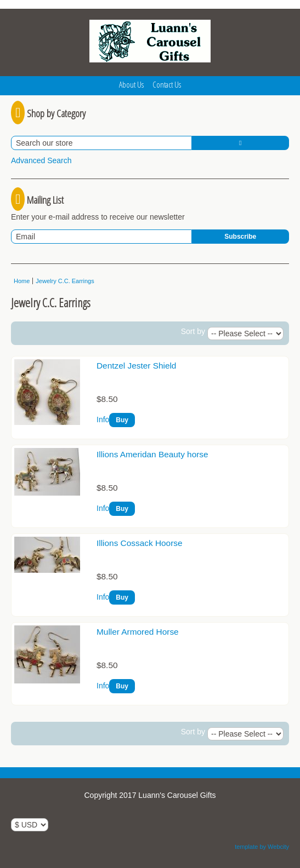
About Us (131, 84)
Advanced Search (41, 160)
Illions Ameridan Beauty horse (152, 454)
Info (103, 419)
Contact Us (167, 84)
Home (22, 281)
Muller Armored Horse (138, 632)
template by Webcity (262, 847)
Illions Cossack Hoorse (140, 543)
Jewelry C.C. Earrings (65, 281)
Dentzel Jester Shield (136, 366)
